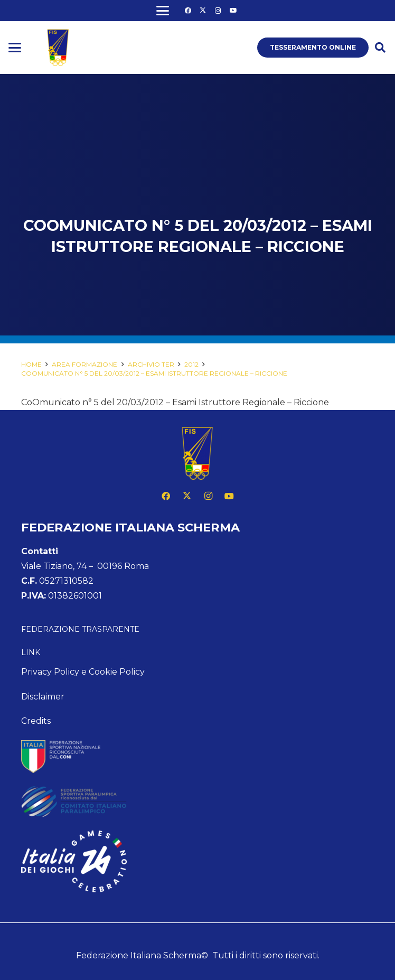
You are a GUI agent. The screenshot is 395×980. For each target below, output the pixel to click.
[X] (203, 11)
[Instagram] (218, 11)
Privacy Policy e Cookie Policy (83, 672)
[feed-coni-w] (197, 757)
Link (31, 652)
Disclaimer (43, 697)
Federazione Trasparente (80, 629)
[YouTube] (233, 11)
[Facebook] (188, 11)
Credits (36, 721)
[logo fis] (58, 48)
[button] (163, 11)
